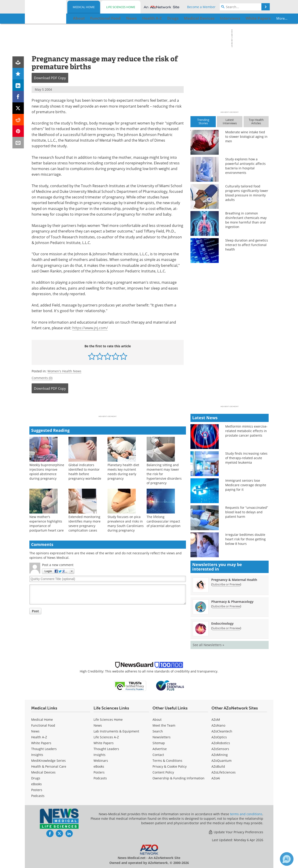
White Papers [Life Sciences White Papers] (104, 743)
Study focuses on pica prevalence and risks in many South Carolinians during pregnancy (126, 524)
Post (35, 611)
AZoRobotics (221, 743)
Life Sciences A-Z (106, 737)
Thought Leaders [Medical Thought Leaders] (44, 749)
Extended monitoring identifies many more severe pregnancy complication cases (84, 524)
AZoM (216, 719)
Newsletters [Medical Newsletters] (162, 737)
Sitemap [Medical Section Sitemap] (159, 743)
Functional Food (43, 725)
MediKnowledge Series (48, 761)
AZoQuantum (222, 761)
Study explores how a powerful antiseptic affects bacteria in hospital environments (245, 166)
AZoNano (218, 725)
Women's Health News (64, 371)
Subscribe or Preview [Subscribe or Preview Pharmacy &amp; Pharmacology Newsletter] (226, 606)
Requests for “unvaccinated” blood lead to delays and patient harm (247, 512)
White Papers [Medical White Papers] (41, 743)
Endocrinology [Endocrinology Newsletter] (222, 623)
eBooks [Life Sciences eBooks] (99, 766)
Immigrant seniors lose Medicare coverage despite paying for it (246, 485)
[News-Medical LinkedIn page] (69, 833)
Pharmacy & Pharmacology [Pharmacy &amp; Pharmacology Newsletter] (232, 602)
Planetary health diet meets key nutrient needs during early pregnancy (123, 472)
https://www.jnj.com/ (90, 328)
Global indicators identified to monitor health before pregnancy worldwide (85, 472)
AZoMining (220, 755)
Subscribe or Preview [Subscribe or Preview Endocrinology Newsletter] (226, 628)
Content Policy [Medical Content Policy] (163, 772)
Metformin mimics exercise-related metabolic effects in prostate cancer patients (246, 431)
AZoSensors (220, 749)
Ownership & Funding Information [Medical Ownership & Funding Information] (178, 778)
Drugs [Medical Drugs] (36, 778)
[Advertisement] (108, 406)
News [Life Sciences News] (98, 725)
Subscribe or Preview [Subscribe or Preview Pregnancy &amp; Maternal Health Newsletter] (226, 584)
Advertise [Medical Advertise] (160, 749)
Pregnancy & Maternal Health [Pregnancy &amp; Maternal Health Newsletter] (234, 580)
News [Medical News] (35, 731)
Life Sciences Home (121, 7)
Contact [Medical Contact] (158, 755)
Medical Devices (43, 772)
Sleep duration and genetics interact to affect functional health (247, 245)
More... (254, 18)
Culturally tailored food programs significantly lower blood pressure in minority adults (247, 193)
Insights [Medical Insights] (37, 755)
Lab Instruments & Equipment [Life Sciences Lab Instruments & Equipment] (116, 731)
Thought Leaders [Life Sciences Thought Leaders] (106, 749)
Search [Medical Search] (158, 731)
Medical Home (84, 7)
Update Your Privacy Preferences (236, 832)
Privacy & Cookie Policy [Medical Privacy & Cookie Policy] (170, 766)
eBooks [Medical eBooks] (36, 784)
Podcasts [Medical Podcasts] (38, 796)
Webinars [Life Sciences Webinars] (101, 761)
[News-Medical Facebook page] (50, 833)
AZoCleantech (222, 731)
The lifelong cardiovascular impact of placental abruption (164, 521)
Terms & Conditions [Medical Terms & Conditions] (167, 761)
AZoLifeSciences (224, 772)
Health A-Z (39, 737)
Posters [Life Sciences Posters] (99, 772)
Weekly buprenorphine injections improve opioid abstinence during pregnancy (47, 472)
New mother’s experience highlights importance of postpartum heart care (47, 524)
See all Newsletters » (208, 645)
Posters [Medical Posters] (37, 790)
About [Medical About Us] (157, 719)
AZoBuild (218, 766)
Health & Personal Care (49, 766)
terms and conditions (246, 814)
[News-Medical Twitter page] (59, 833)
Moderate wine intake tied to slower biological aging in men (246, 137)
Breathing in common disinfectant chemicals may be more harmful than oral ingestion (246, 220)
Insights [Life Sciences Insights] (100, 755)
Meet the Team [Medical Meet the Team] (164, 725)
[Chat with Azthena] (287, 859)
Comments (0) (42, 378)
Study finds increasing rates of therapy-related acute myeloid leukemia (246, 458)
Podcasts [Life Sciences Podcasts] (100, 778)
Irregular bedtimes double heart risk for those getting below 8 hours (245, 539)
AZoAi (216, 778)
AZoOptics (219, 737)
